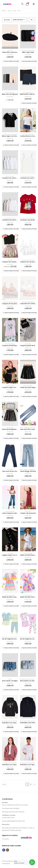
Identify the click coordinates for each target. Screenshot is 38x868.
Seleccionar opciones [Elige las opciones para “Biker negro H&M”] (30, 61)
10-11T (21, 679)
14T (26, 93)
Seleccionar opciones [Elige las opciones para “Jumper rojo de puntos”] (30, 522)
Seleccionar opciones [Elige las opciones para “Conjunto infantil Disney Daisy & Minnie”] (12, 355)
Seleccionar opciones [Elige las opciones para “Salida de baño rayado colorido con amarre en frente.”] (12, 606)
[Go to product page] (10, 36)
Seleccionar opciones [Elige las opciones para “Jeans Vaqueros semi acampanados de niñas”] (12, 522)
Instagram (7, 850)
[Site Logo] (8, 4)
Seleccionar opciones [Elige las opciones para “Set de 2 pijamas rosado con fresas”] (30, 648)
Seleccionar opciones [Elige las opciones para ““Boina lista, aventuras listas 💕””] (12, 61)
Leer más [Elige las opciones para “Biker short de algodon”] (11, 100)
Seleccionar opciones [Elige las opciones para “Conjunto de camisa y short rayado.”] (12, 271)
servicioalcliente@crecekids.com (13, 821)
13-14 (30, 218)
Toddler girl (14, 134)
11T (25, 134)
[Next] (34, 784)
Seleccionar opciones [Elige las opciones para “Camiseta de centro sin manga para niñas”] (12, 229)
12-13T (29, 679)
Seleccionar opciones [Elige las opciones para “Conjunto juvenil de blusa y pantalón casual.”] (30, 355)
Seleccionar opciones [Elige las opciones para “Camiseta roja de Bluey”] (30, 229)
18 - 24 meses (33, 428)
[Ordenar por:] (19, 20)
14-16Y (33, 218)
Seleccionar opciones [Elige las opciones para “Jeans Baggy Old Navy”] (30, 480)
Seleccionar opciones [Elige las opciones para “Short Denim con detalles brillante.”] (30, 690)
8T (12, 51)
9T (32, 51)
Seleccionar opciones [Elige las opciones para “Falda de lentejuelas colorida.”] (12, 438)
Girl (34, 51)
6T (27, 51)
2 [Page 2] (31, 784)
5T (25, 51)
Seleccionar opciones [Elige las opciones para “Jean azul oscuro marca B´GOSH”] (12, 480)
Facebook (4, 850)
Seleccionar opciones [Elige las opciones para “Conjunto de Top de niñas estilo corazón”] (12, 313)
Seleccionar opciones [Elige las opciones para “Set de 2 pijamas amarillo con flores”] (12, 648)
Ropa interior (31, 260)
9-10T (9, 344)
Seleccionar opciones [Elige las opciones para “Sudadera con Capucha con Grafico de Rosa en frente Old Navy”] (12, 732)
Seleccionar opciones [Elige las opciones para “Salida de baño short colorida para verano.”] (30, 606)
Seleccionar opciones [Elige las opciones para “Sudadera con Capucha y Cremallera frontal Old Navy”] (12, 774)
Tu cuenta (5, 839)
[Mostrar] (32, 20)
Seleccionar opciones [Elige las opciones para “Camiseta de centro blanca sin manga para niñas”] (12, 187)
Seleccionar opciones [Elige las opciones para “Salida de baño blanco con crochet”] (30, 564)
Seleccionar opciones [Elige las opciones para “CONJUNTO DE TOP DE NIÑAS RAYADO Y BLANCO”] (30, 313)
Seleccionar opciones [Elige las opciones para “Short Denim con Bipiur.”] (12, 690)
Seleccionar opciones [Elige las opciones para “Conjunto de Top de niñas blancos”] (30, 271)
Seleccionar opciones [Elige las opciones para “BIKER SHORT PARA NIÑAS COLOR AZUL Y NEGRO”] (30, 103)
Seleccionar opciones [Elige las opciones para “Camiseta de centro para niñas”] (30, 187)
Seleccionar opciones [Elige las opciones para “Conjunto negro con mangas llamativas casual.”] (12, 396)
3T (12, 637)
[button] (22, 4)
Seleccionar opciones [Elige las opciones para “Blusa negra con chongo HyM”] (12, 145)
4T (24, 51)
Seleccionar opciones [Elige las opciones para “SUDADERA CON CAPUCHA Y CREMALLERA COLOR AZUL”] (30, 732)
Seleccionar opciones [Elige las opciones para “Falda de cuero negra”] (30, 396)
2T (11, 637)
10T (8, 51)
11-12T (10, 428)
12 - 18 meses (25, 428)
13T (26, 176)
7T (28, 51)
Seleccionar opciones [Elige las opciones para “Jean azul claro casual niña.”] (30, 438)
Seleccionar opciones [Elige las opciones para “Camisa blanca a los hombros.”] (30, 145)
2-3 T (9, 637)
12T (10, 51)
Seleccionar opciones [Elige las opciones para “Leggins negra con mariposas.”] (12, 564)
